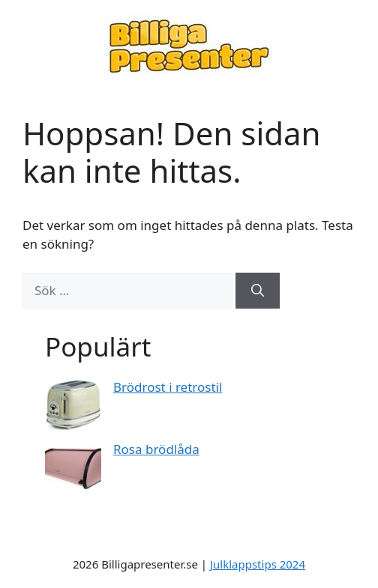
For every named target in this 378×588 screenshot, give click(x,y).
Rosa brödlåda (156, 449)
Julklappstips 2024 (258, 564)
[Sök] (258, 291)
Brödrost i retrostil (168, 387)
